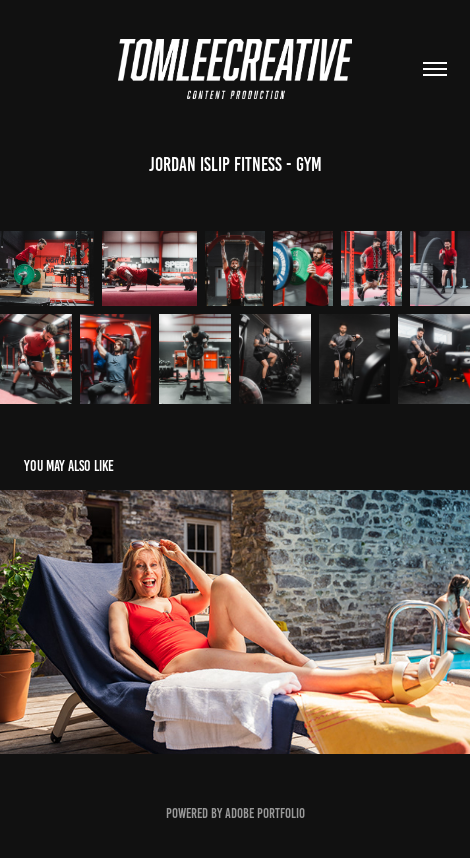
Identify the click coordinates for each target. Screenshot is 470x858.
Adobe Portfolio (265, 813)
